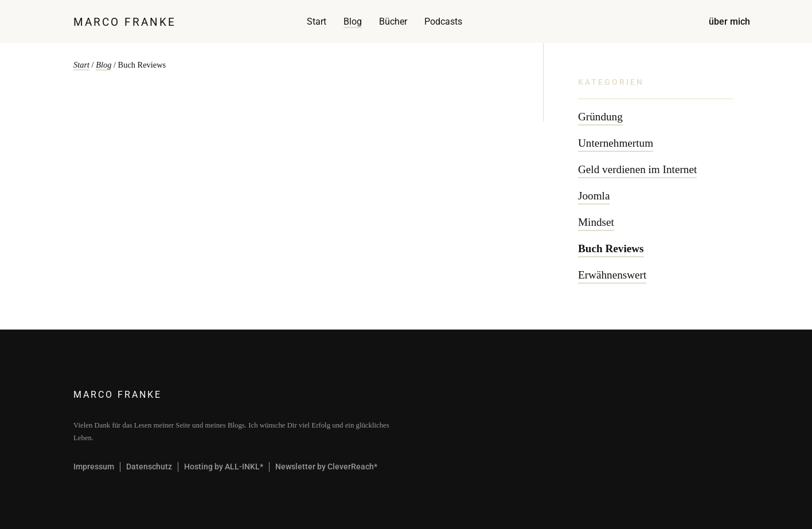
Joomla (594, 196)
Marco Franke (125, 22)
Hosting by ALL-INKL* (224, 467)
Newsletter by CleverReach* (326, 467)
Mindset (596, 222)
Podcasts (443, 21)
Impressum (94, 467)
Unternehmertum (616, 143)
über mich (729, 21)
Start (317, 21)
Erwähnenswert (612, 275)
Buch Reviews (611, 248)
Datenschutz (149, 467)
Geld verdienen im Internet (637, 169)
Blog (353, 21)
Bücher (393, 21)
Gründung (600, 117)
